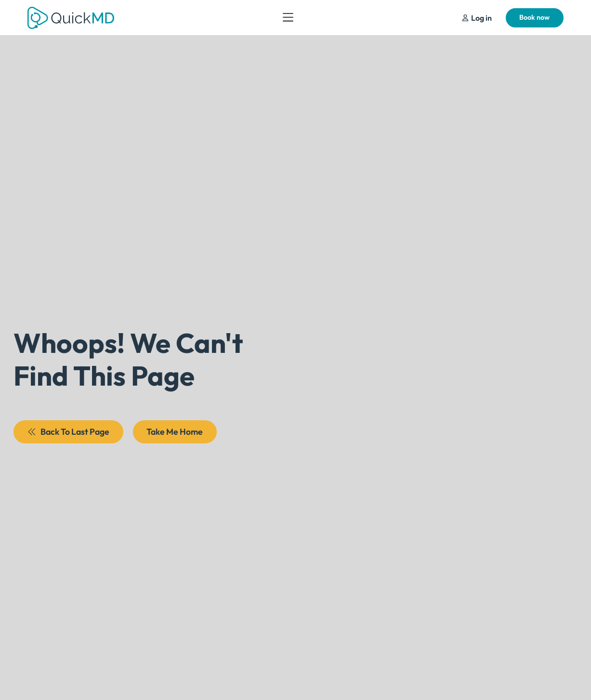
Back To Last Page (69, 432)
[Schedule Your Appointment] (477, 18)
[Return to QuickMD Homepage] (71, 18)
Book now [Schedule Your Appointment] (534, 17)
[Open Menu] (288, 18)
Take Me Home (175, 432)
